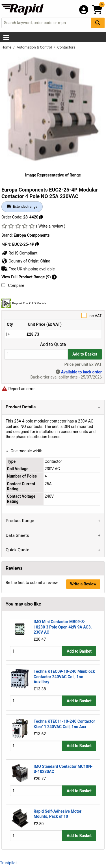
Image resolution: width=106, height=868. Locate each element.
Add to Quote (53, 344)
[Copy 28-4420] (41, 217)
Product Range (20, 521)
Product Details (21, 407)
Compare (13, 285)
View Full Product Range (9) (29, 277)
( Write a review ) (51, 226)
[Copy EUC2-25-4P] (37, 244)
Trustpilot (8, 863)
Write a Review (83, 584)
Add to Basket (85, 354)
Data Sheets (17, 535)
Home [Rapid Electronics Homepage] (7, 47)
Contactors (66, 47)
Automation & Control (35, 47)
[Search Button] (98, 23)
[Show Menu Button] (6, 37)
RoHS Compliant (20, 253)
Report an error (18, 389)
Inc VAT (53, 315)
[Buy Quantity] (36, 354)
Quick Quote (18, 550)
